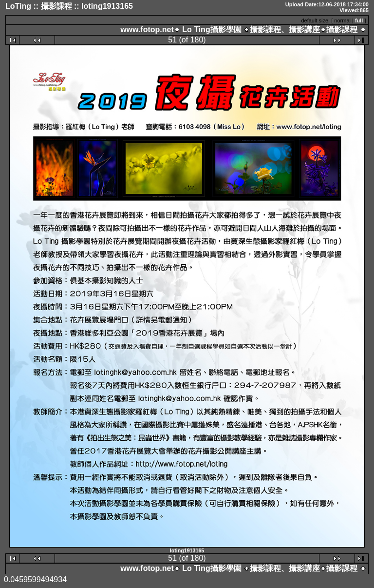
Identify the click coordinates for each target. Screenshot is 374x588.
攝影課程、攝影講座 (285, 29)
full (359, 20)
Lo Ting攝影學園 (212, 29)
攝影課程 (342, 29)
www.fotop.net (147, 29)
